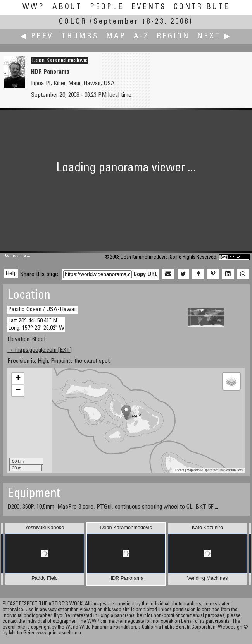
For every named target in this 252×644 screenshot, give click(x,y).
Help (11, 274)
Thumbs (80, 37)
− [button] (18, 391)
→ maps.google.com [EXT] (40, 350)
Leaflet (180, 470)
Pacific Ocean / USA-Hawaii (42, 310)
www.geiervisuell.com (58, 633)
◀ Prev (37, 37)
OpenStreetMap (214, 470)
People (107, 7)
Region (173, 37)
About (67, 7)
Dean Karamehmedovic (60, 60)
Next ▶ (214, 37)
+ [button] (18, 379)
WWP (34, 7)
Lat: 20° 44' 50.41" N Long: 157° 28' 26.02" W (36, 325)
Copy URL (146, 274)
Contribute (202, 7)
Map (116, 37)
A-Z (142, 37)
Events (149, 7)
